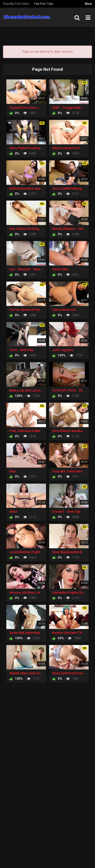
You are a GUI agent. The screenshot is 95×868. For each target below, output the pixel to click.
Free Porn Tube (44, 4)
